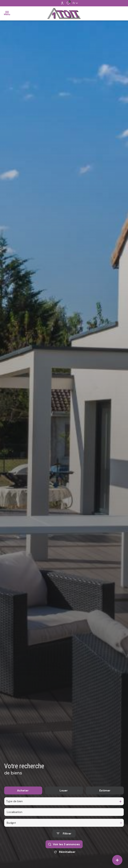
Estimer (105, 798)
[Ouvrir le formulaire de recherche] (64, 841)
